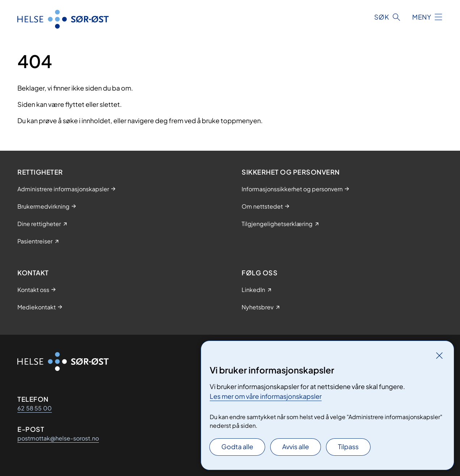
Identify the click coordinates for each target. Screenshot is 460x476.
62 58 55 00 (35, 408)
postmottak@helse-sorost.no (58, 438)
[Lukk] (439, 355)
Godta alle (237, 446)
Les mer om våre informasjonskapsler (266, 396)
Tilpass (348, 446)
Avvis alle (296, 446)
